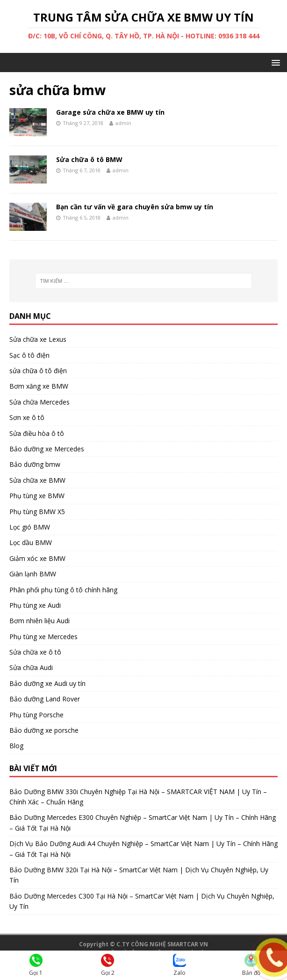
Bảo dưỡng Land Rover (45, 699)
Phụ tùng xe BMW (37, 496)
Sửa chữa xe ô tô (35, 652)
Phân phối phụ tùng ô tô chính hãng (63, 590)
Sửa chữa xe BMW (37, 480)
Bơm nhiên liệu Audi (39, 621)
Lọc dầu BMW (31, 542)
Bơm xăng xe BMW (39, 386)
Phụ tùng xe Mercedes (43, 637)
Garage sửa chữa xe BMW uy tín (110, 112)
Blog (16, 746)
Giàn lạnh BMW (33, 574)
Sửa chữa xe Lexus (38, 339)
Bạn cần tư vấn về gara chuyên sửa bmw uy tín (135, 207)
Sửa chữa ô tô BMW (89, 159)
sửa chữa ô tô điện (38, 371)
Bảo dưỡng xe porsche (44, 730)
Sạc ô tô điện (29, 355)
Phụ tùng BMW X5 (37, 512)
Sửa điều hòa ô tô (37, 433)
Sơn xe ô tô (27, 417)
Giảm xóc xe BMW (37, 558)
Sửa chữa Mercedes (39, 402)
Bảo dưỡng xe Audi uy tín (47, 683)
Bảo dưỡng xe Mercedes (47, 449)
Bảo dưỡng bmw (35, 464)
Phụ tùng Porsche (36, 715)
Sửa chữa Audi (31, 667)
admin (123, 123)
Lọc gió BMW (30, 527)
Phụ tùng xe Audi (35, 605)
